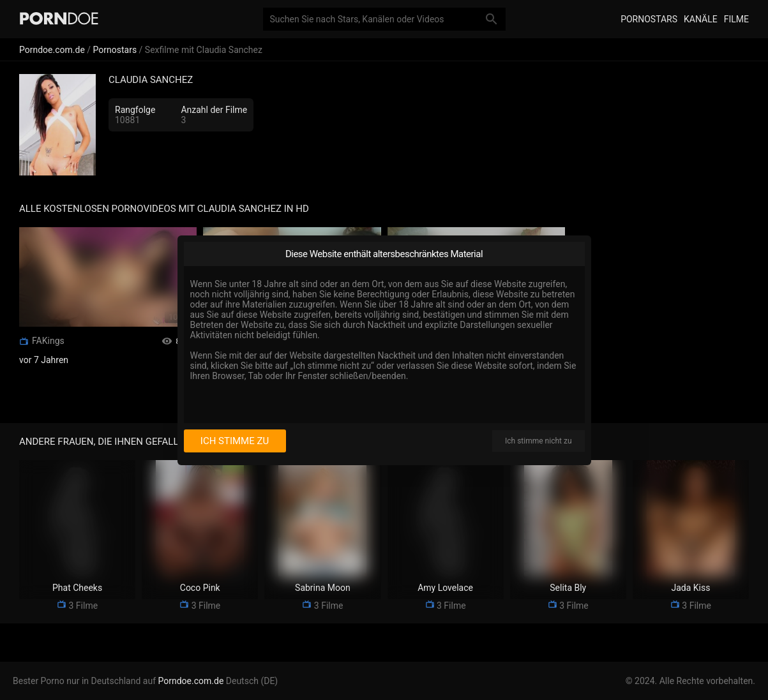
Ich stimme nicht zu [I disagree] (538, 441)
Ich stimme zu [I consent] (235, 441)
